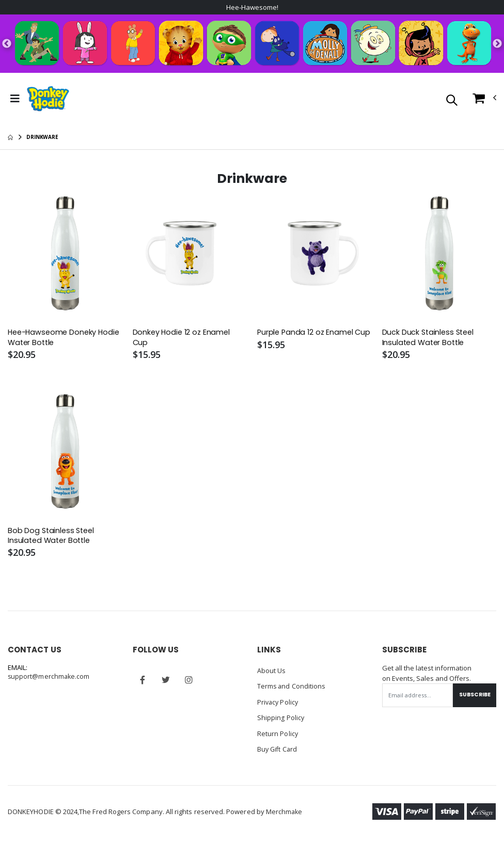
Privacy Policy (279, 704)
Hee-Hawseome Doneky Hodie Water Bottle (54, 339)
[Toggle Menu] (15, 100)
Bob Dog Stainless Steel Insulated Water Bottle (53, 538)
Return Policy (278, 735)
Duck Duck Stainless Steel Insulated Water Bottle (430, 339)
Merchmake (285, 812)
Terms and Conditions (292, 688)
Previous (7, 44)
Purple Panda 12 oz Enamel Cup (306, 339)
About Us (272, 673)
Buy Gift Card (278, 750)
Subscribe (473, 697)
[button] (452, 102)
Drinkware (42, 138)
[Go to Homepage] (48, 100)
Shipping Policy (281, 719)
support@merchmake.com (49, 679)
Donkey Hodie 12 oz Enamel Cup (183, 339)
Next (497, 44)
